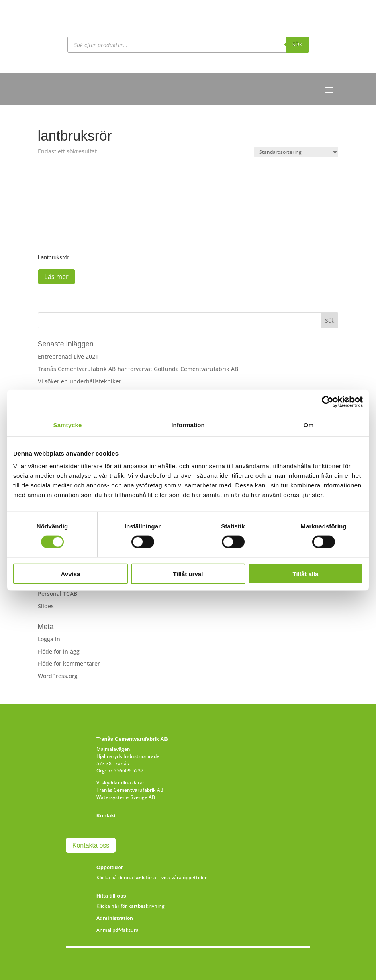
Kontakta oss (91, 845)
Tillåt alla (306, 574)
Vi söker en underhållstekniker (80, 381)
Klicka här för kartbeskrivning (131, 906)
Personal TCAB (57, 594)
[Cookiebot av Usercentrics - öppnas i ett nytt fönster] (328, 401)
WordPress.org (58, 676)
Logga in (49, 639)
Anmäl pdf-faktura (117, 930)
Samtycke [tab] (68, 425)
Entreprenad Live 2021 (68, 356)
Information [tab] (188, 425)
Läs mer (56, 277)
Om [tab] (308, 425)
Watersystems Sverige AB (126, 797)
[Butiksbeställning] (296, 152)
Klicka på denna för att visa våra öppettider (152, 877)
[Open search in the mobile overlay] (188, 45)
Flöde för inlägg (59, 651)
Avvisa (71, 574)
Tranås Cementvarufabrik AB (130, 790)
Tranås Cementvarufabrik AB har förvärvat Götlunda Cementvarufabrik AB (138, 369)
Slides (46, 606)
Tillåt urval (188, 574)
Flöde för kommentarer (69, 663)
